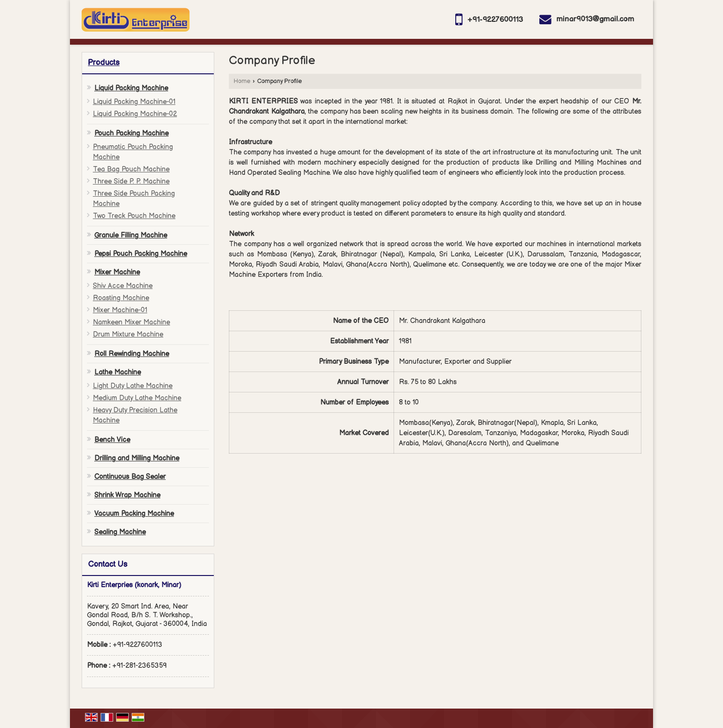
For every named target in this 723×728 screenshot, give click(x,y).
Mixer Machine (117, 272)
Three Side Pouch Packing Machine (134, 199)
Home (242, 81)
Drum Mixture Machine (128, 334)
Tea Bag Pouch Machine (131, 169)
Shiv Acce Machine (123, 286)
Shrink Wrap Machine (127, 495)
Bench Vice (112, 440)
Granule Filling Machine (131, 235)
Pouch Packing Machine (131, 133)
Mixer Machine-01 (120, 310)
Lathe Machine (118, 372)
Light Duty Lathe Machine (133, 386)
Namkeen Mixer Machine (131, 322)
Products (104, 63)
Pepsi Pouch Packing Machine (141, 254)
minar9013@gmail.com (595, 19)
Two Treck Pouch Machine (134, 216)
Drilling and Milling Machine (137, 458)
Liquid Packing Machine (131, 88)
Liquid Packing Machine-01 (134, 102)
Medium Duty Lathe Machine (137, 398)
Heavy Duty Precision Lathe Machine (135, 415)
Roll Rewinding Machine (132, 354)
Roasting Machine (121, 298)
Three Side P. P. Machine (131, 181)
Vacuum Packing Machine (134, 514)
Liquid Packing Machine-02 (135, 114)
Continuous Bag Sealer (130, 477)
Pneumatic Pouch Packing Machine (133, 152)
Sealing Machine (120, 532)
